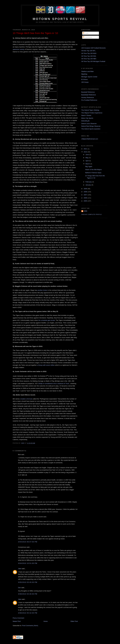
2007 (86, 195)
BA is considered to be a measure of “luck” (54, 384)
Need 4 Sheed (86, 115)
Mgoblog (84, 74)
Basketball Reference (89, 95)
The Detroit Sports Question (91, 129)
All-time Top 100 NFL (88, 51)
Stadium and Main (88, 71)
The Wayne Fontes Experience (92, 113)
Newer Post (17, 621)
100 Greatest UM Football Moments (94, 48)
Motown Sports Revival (60, 19)
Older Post (74, 621)
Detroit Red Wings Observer (91, 126)
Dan (20, 588)
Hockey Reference (88, 97)
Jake (20, 569)
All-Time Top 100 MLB (89, 53)
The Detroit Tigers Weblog (90, 110)
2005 (86, 201)
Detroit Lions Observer (89, 124)
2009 (86, 189)
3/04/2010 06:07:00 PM (28, 542)
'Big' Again (89, 166)
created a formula (26, 399)
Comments (87, 37)
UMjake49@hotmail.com (90, 139)
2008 (86, 192)
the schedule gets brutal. (47, 320)
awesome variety (19, 49)
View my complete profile (92, 214)
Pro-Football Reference (89, 100)
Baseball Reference (88, 92)
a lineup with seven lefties (46, 365)
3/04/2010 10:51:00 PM (28, 563)
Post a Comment (19, 618)
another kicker (42, 290)
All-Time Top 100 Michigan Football (93, 61)
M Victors (85, 79)
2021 (86, 149)
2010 (86, 152)
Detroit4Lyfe (85, 121)
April (87, 161)
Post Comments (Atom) (30, 626)
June (87, 155)
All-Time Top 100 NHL (89, 56)
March (88, 164)
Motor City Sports (87, 118)
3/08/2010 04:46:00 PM (28, 594)
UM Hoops (85, 82)
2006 (86, 198)
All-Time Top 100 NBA (89, 59)
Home (46, 621)
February (89, 182)
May (87, 158)
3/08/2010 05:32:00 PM (28, 613)
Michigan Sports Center (89, 77)
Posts (85, 33)
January (88, 185)
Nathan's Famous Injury (93, 173)
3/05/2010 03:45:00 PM (28, 582)
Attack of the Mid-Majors (93, 170)
